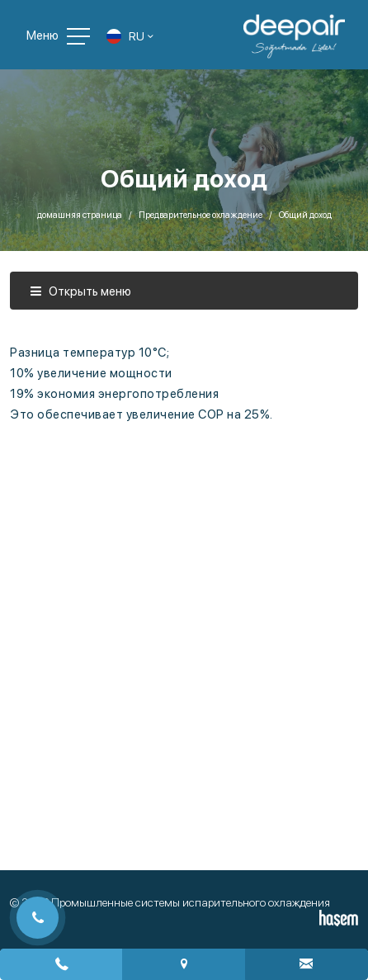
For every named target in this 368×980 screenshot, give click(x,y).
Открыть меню (80, 291)
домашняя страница (80, 215)
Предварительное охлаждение (201, 215)
